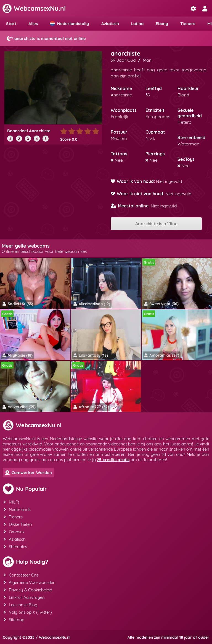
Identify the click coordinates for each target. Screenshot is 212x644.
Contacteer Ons (21, 575)
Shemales (15, 547)
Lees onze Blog (21, 605)
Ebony (162, 24)
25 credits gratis (113, 460)
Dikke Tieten (18, 524)
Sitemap (14, 620)
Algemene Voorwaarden (30, 582)
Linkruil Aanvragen (24, 597)
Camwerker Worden (28, 473)
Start (11, 24)
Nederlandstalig (70, 24)
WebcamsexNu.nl (34, 8)
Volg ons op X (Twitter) (28, 612)
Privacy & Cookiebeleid (28, 590)
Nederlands (17, 509)
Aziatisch (110, 24)
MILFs (12, 502)
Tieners (188, 24)
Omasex (14, 532)
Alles (33, 24)
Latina (137, 24)
